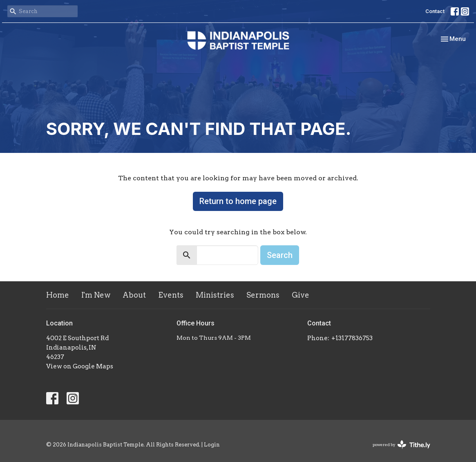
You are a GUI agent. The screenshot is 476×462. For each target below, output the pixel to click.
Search (280, 255)
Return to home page (238, 201)
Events (171, 295)
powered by (401, 445)
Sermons (263, 295)
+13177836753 (352, 338)
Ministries (215, 295)
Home (58, 295)
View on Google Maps (80, 366)
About (134, 295)
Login (212, 445)
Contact (435, 11)
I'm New (96, 295)
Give (301, 295)
